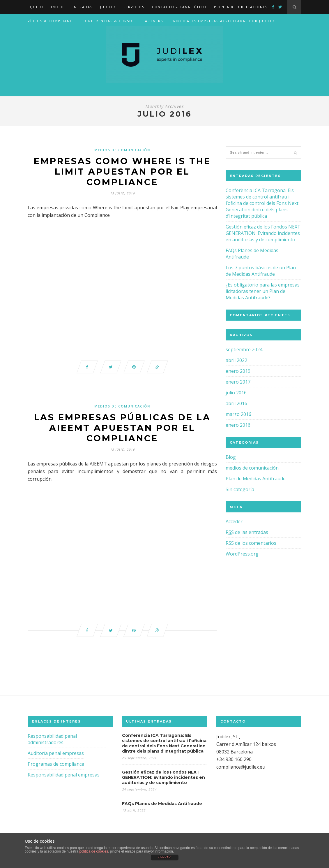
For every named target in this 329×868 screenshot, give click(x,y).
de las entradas (247, 532)
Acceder (234, 521)
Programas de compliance (56, 766)
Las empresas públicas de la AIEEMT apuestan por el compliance (122, 429)
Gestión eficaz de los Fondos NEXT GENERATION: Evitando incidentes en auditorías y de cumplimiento (263, 233)
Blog (231, 457)
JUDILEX (108, 7)
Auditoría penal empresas (56, 755)
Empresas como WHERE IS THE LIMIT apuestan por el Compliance (122, 172)
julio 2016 (236, 393)
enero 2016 (238, 425)
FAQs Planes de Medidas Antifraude (162, 806)
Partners (153, 21)
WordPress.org (242, 554)
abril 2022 (236, 360)
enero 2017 (238, 382)
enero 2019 (238, 371)
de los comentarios (251, 543)
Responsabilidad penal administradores (52, 741)
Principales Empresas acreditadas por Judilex (223, 21)
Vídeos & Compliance (51, 21)
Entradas (82, 7)
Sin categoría (240, 489)
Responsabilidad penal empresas (64, 777)
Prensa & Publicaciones (241, 7)
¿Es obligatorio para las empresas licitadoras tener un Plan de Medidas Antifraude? (263, 291)
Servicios (134, 7)
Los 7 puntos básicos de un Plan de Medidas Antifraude (261, 271)
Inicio (58, 7)
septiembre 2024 (244, 349)
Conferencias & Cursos (109, 21)
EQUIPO (36, 7)
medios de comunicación (122, 150)
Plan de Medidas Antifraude (256, 479)
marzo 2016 (238, 414)
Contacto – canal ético (179, 7)
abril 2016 (236, 403)
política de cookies (94, 851)
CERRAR (164, 857)
